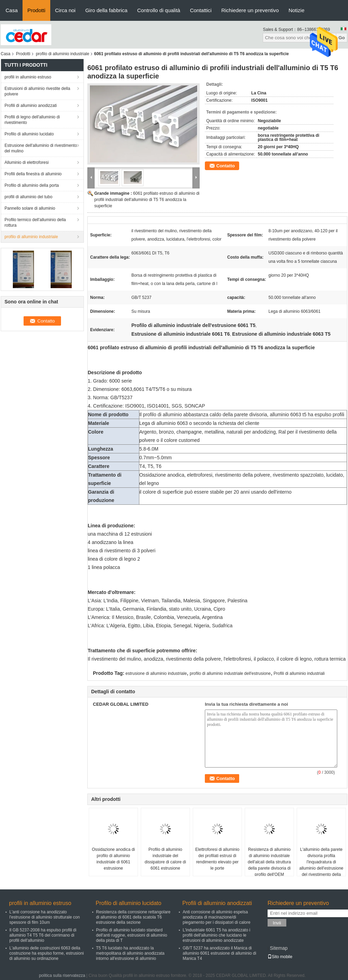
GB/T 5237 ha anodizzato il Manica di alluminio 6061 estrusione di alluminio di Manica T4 (219, 953)
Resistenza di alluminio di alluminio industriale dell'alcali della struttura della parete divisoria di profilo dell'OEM (269, 862)
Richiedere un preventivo (250, 10)
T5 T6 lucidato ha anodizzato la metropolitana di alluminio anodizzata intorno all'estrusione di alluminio (130, 953)
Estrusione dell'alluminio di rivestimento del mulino (41, 148)
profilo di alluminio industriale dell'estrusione (230, 673)
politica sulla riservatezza (62, 975)
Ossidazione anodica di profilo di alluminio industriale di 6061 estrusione (113, 859)
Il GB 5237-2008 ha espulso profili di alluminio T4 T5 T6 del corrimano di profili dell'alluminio (43, 935)
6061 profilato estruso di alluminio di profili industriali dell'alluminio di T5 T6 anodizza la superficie (147, 200)
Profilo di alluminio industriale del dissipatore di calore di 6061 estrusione (165, 859)
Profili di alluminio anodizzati (31, 106)
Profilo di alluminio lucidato (29, 134)
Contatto (225, 166)
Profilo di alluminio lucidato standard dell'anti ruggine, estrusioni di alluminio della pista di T (132, 935)
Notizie (296, 10)
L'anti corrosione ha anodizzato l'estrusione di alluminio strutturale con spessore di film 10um (45, 917)
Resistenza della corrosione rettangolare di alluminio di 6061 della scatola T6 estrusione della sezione (133, 917)
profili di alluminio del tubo (28, 197)
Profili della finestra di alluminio (33, 174)
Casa (12, 10)
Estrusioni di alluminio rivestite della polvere (37, 91)
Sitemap (279, 948)
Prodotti (36, 10)
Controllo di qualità (159, 10)
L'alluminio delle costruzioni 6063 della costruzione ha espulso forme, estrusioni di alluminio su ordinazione (47, 953)
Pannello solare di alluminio (30, 208)
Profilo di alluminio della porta (32, 185)
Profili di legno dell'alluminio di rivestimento (32, 120)
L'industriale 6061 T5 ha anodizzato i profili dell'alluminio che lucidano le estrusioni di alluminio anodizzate (216, 935)
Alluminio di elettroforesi (27, 162)
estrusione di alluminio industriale (156, 673)
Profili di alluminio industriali (299, 673)
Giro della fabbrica (106, 10)
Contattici (201, 10)
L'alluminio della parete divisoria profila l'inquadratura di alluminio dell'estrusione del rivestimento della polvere (321, 865)
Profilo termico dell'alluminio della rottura (35, 223)
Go (342, 38)
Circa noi (65, 10)
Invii (277, 923)
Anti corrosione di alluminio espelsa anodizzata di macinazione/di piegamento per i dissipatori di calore (216, 917)
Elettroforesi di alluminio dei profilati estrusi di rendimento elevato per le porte (217, 859)
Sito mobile (280, 957)
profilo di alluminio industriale (62, 54)
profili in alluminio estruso (28, 77)
